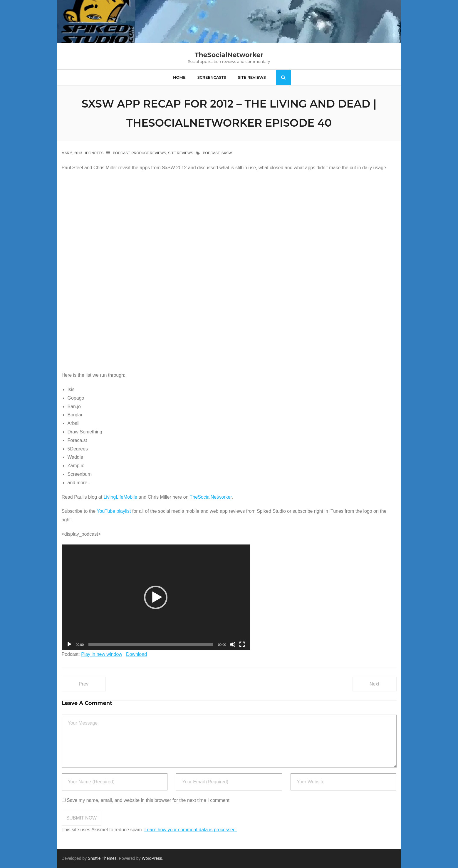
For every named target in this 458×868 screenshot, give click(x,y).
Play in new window (102, 654)
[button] (156, 597)
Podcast (121, 153)
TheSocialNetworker (211, 497)
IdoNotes (94, 153)
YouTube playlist (114, 511)
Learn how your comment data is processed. (191, 830)
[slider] (151, 644)
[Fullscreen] (242, 644)
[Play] (69, 644)
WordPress (152, 858)
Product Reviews (149, 153)
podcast (211, 153)
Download (136, 654)
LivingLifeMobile (120, 497)
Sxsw (227, 153)
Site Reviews (181, 153)
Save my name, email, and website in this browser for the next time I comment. (149, 800)
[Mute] (233, 644)
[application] (156, 597)
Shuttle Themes (102, 858)
